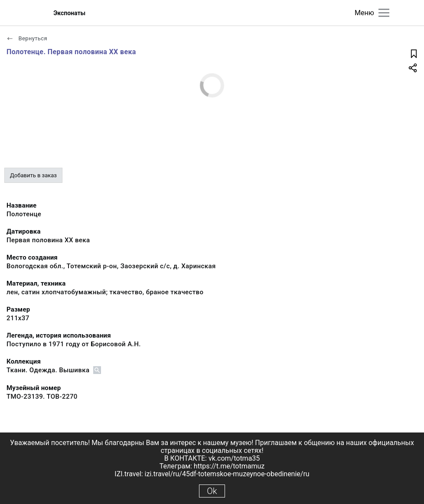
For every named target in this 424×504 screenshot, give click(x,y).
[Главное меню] (384, 13)
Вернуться (27, 38)
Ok (212, 491)
